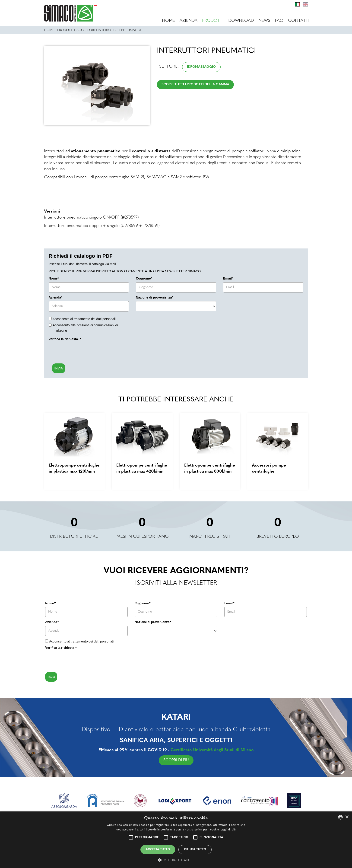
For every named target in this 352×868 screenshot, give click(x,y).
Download (241, 21)
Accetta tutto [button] (158, 849)
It (298, 4)
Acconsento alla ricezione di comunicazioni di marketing (85, 328)
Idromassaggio (201, 67)
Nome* (54, 278)
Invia (51, 677)
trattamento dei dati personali (95, 319)
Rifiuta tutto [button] (195, 849)
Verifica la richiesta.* (61, 648)
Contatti (299, 21)
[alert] (176, 840)
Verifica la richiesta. (65, 339)
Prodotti (213, 21)
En (305, 4)
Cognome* (144, 278)
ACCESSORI (86, 30)
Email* (228, 278)
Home (168, 21)
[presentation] (84, 352)
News (264, 21)
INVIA (59, 368)
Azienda (189, 21)
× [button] (347, 817)
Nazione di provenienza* (154, 297)
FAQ (279, 21)
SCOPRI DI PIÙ (199, 760)
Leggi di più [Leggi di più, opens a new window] (228, 830)
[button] (176, 860)
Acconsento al (84, 319)
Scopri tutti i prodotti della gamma (195, 84)
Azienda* (55, 297)
